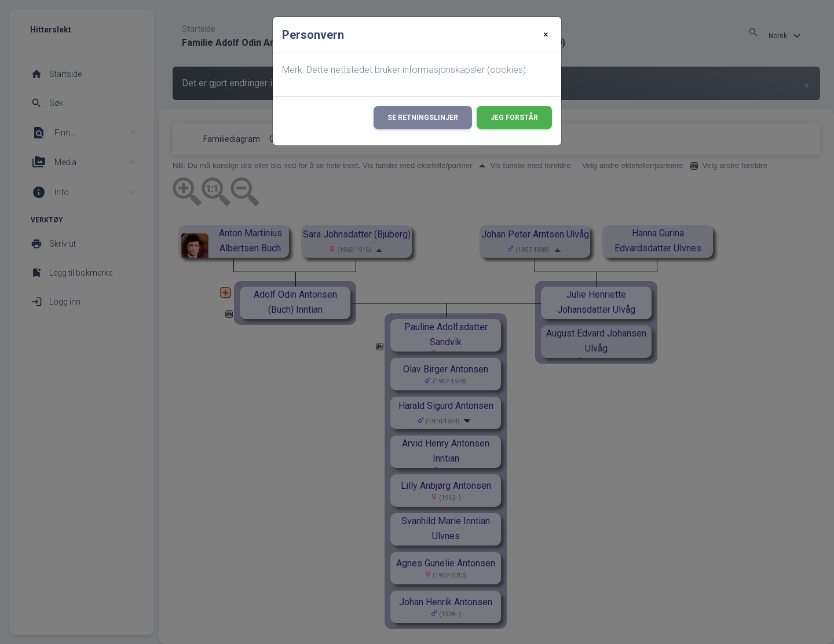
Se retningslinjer (423, 118)
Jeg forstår (514, 118)
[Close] (546, 35)
